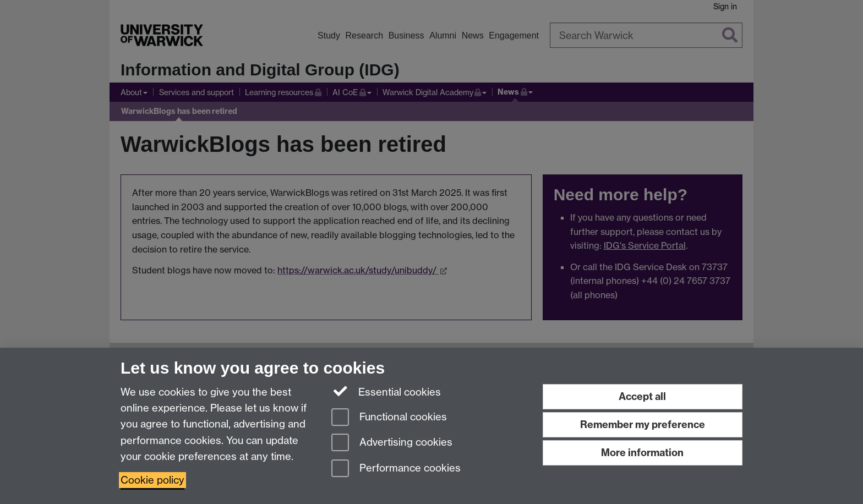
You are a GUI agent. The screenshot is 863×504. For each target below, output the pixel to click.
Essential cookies (386, 391)
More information (642, 453)
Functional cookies (389, 418)
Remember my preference (643, 424)
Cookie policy (152, 480)
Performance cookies (396, 469)
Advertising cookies (392, 443)
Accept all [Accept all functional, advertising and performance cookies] (642, 396)
